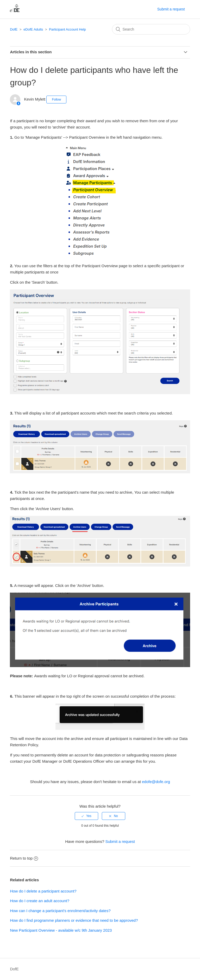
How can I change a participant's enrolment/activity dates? (60, 911)
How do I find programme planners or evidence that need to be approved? (74, 920)
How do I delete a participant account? (43, 891)
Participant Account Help (67, 29)
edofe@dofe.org (156, 782)
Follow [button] (56, 100)
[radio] (86, 816)
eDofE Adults (33, 29)
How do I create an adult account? (40, 901)
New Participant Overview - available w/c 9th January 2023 (61, 930)
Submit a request (171, 9)
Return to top (24, 858)
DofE (14, 29)
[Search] (151, 29)
